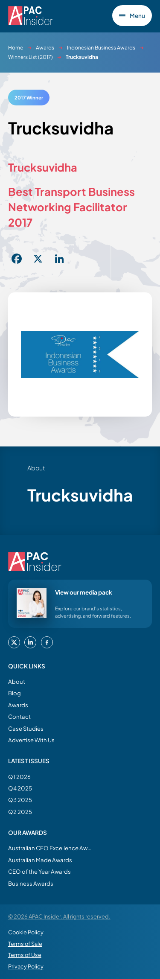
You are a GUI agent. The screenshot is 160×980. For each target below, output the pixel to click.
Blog (15, 693)
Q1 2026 (19, 777)
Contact (19, 716)
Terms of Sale (25, 944)
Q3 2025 (20, 800)
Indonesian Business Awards (101, 48)
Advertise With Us (31, 740)
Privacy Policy (26, 966)
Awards (45, 48)
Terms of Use (25, 955)
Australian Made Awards (40, 860)
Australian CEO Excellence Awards (51, 848)
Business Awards (31, 883)
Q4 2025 (20, 788)
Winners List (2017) (31, 57)
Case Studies (26, 728)
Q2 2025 (20, 812)
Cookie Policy (26, 932)
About (17, 681)
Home (16, 48)
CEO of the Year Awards (39, 871)
